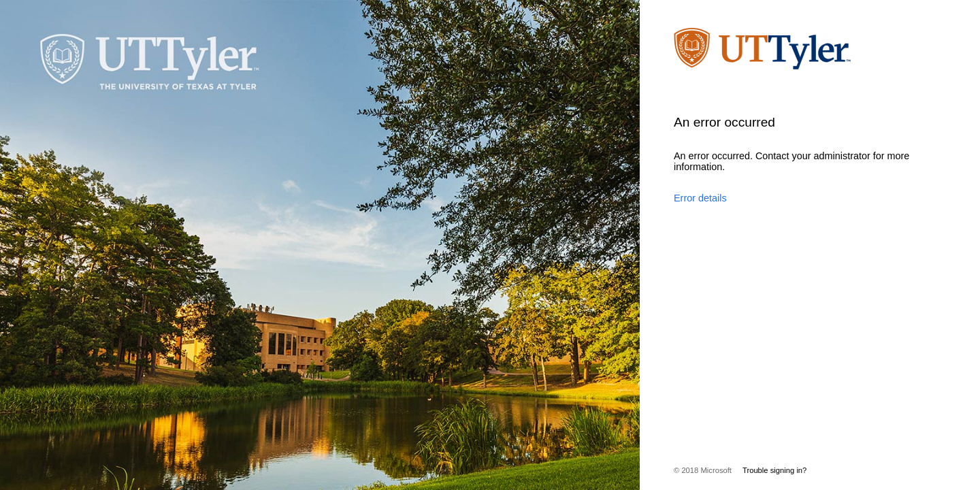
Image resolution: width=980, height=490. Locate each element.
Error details (700, 198)
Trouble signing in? (774, 470)
